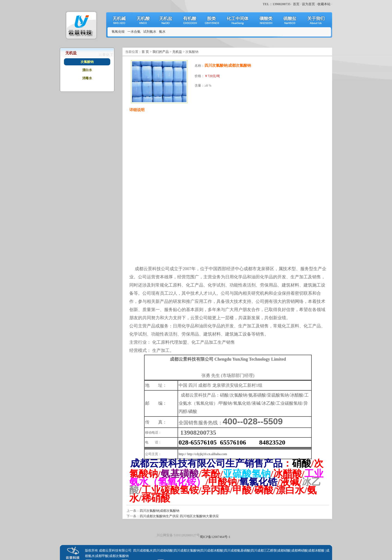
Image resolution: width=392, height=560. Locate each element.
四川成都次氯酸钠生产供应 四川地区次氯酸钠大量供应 (179, 516)
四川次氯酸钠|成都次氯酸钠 (160, 511)
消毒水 (87, 78)
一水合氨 (134, 32)
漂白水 (87, 70)
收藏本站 (324, 4)
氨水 (162, 32)
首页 (296, 4)
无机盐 (177, 52)
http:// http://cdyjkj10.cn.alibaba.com (203, 454)
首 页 (145, 52)
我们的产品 (161, 52)
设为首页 (308, 4)
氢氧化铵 (118, 32)
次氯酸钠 (87, 62)
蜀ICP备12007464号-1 (215, 537)
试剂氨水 (150, 32)
